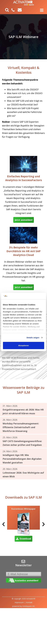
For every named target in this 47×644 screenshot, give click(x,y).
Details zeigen (33, 338)
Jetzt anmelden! (24, 220)
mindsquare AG (29, 606)
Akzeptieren (23, 345)
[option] (23, 524)
